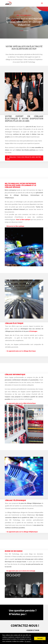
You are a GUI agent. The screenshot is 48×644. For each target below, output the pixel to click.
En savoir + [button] (28, 641)
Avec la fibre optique (23, 219)
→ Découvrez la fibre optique (14, 226)
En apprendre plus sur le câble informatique (21, 403)
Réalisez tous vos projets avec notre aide (24, 158)
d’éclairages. (33, 331)
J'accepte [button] (40, 638)
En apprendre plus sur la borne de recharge (21, 571)
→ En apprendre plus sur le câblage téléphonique (21, 532)
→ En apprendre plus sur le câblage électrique (20, 351)
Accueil (21, 31)
